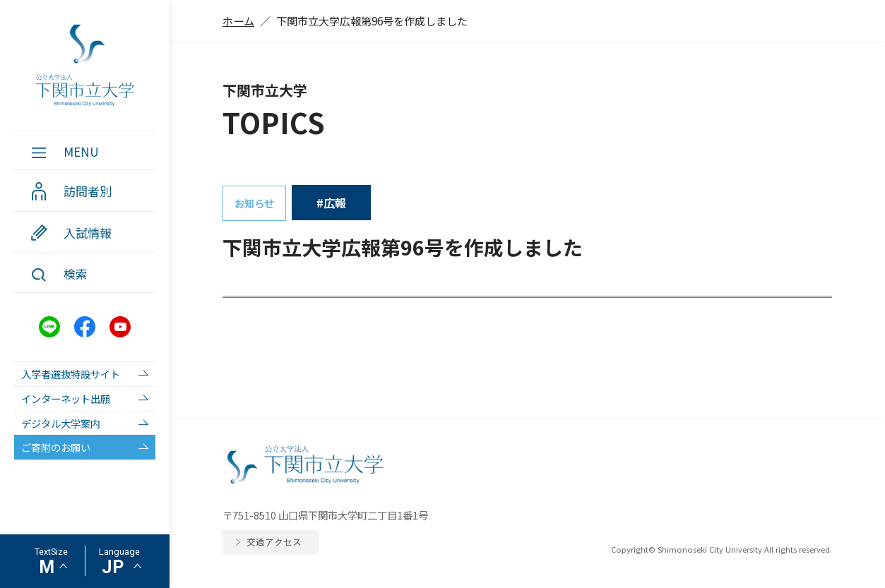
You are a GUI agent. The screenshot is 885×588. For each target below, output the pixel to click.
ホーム (238, 20)
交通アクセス (274, 542)
